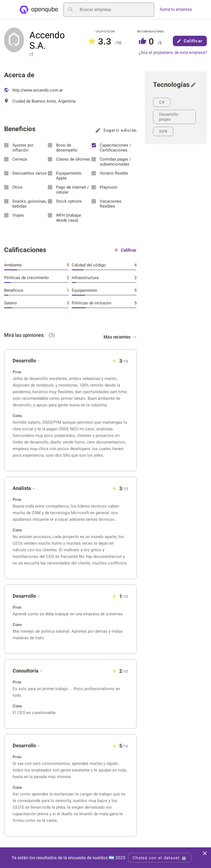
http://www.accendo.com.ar (34, 90)
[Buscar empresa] (109, 10)
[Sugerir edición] (195, 85)
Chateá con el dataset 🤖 (160, 858)
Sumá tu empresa (176, 9)
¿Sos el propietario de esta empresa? (173, 53)
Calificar (190, 41)
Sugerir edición (116, 130)
